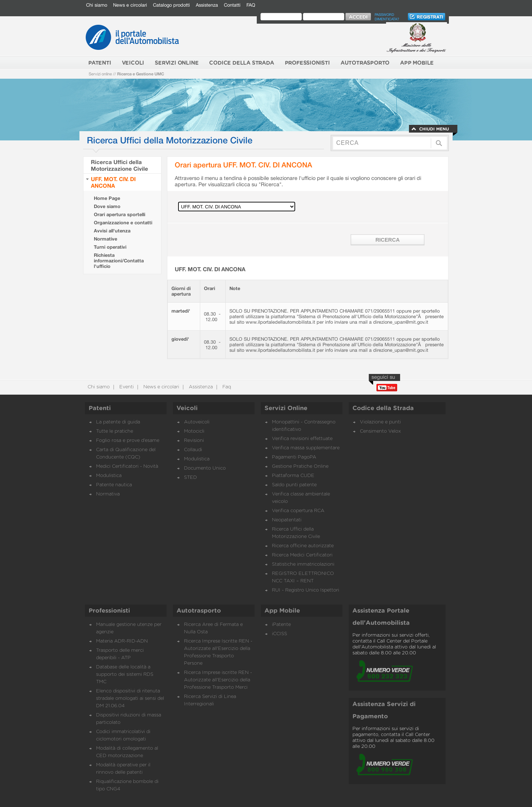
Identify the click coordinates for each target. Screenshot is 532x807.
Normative (105, 239)
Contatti (232, 5)
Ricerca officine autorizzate (303, 546)
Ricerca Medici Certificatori (302, 555)
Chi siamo (97, 5)
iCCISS (279, 634)
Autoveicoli (197, 422)
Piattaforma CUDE (293, 476)
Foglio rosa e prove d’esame (128, 441)
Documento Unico (205, 468)
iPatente (281, 625)
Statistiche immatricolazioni (303, 564)
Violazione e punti (380, 422)
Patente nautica (114, 485)
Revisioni (194, 441)
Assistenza (207, 5)
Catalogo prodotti (171, 5)
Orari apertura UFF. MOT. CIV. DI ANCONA (243, 165)
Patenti (100, 408)
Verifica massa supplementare (306, 448)
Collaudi (193, 450)
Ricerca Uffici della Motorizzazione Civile (120, 165)
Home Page (107, 198)
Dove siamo (107, 206)
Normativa (108, 494)
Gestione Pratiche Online (300, 467)
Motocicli (194, 431)
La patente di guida (118, 422)
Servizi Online (286, 408)
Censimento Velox (380, 431)
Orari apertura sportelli (120, 214)
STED (190, 478)
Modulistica (109, 476)
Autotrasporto (199, 611)
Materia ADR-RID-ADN (122, 641)
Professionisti (109, 611)
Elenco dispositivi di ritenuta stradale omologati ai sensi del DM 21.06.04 (130, 699)
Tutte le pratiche (115, 431)
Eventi (126, 387)
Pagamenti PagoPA (294, 457)
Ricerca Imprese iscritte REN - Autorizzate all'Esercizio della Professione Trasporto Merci (218, 680)
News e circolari (130, 5)
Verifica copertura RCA (298, 511)
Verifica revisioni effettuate (302, 439)
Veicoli (187, 408)
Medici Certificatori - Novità (127, 467)
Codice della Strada (383, 408)
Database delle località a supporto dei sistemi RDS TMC (125, 675)
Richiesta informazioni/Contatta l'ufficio (119, 261)
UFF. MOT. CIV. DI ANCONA (113, 182)
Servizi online (100, 74)
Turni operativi (110, 247)
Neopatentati (287, 520)
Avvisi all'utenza (112, 231)
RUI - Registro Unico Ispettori (306, 590)
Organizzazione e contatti (123, 223)
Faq (226, 387)
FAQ (251, 5)
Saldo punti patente (294, 485)
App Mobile (282, 611)
